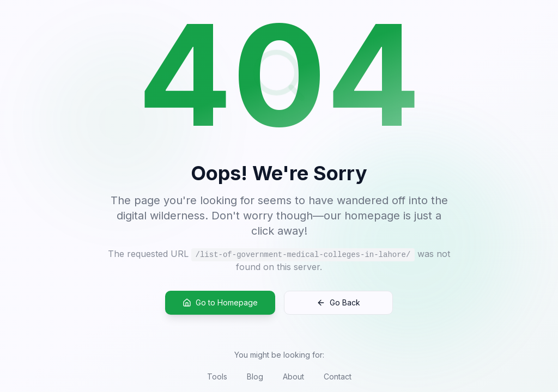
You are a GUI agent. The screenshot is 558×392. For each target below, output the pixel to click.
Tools (217, 376)
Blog (255, 376)
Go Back (338, 303)
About (293, 376)
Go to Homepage (220, 303)
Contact (338, 376)
